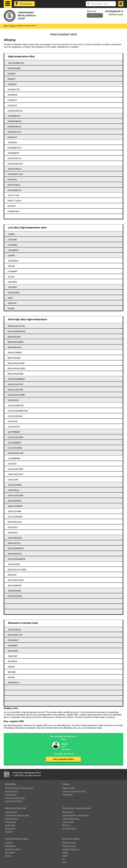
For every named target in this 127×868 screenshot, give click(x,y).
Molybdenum (10, 846)
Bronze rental (68, 812)
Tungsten (9, 843)
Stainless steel (11, 812)
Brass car (66, 825)
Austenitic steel (11, 819)
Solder (65, 856)
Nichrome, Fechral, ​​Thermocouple (19, 788)
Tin (64, 859)
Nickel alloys (10, 784)
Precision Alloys (11, 791)
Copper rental (68, 822)
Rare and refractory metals (17, 839)
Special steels (11, 794)
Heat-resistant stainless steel (17, 815)
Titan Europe (68, 794)
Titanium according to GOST (74, 791)
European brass (69, 828)
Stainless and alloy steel (16, 808)
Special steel (10, 828)
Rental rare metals (13, 849)
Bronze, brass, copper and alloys (77, 808)
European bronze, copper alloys (76, 815)
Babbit (65, 852)
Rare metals (10, 852)
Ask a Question (26, 4)
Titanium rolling (69, 788)
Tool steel (9, 832)
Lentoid (8, 856)
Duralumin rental (69, 846)
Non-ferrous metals (71, 839)
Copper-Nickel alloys (71, 819)
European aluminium (71, 849)
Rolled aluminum (69, 843)
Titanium (66, 784)
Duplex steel (10, 825)
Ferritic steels (10, 822)
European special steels (15, 798)
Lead (64, 862)
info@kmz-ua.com (116, 14)
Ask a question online (63, 759)
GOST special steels (13, 801)
